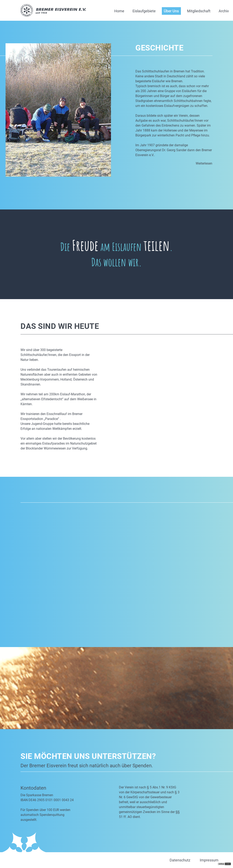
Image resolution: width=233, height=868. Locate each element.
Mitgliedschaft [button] (199, 11)
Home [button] (119, 11)
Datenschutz (180, 860)
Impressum (209, 860)
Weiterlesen (204, 163)
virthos (221, 864)
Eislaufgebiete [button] (144, 11)
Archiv (224, 11)
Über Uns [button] (171, 11)
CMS (228, 864)
